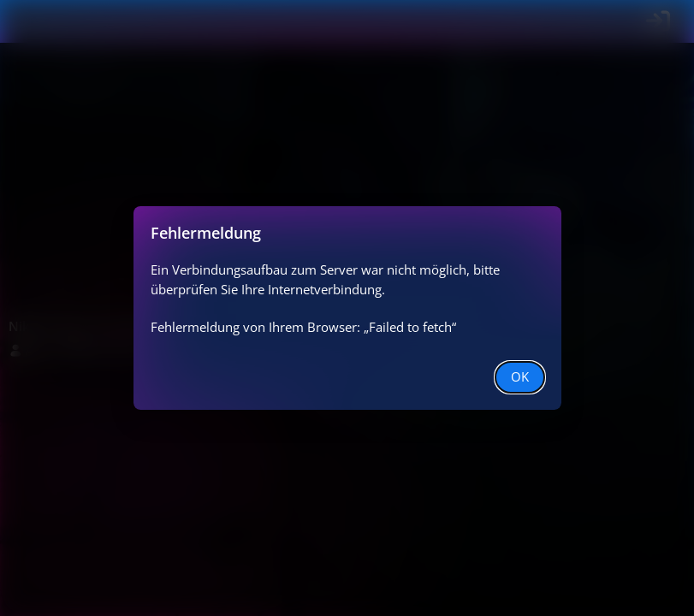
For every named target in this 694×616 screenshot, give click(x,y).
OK (520, 376)
